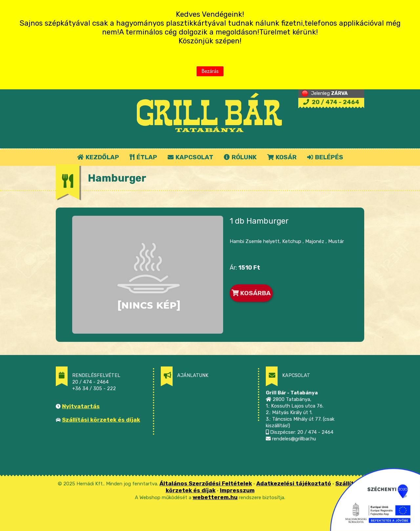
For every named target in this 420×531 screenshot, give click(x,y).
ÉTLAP (144, 157)
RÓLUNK (240, 157)
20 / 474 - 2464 (331, 102)
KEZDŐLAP (98, 157)
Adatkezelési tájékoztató (294, 483)
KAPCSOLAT (190, 157)
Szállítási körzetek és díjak (101, 420)
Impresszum (237, 490)
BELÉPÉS (325, 157)
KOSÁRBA (251, 293)
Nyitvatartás (81, 406)
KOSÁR (282, 157)
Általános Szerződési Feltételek (206, 483)
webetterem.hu (215, 497)
